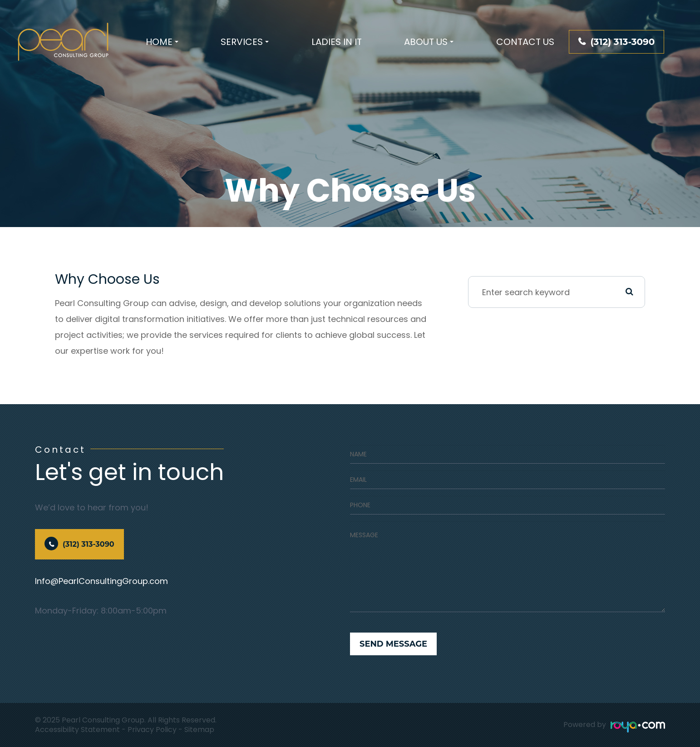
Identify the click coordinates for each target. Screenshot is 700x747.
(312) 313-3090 (622, 42)
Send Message (393, 644)
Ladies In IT (337, 42)
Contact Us (525, 42)
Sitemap (199, 730)
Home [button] (162, 42)
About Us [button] (429, 42)
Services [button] (245, 42)
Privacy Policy (152, 730)
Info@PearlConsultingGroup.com (101, 581)
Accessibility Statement (77, 730)
